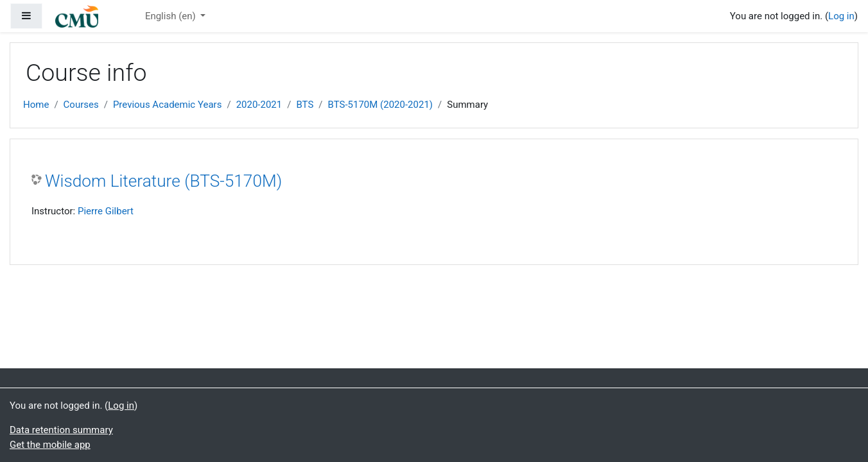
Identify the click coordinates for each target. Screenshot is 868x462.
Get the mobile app (50, 445)
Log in (841, 16)
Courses (81, 105)
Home (36, 105)
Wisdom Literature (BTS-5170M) (163, 181)
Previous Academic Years (168, 105)
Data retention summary (61, 430)
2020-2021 (259, 105)
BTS (305, 105)
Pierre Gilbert (106, 211)
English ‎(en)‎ (172, 16)
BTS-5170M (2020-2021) (381, 105)
